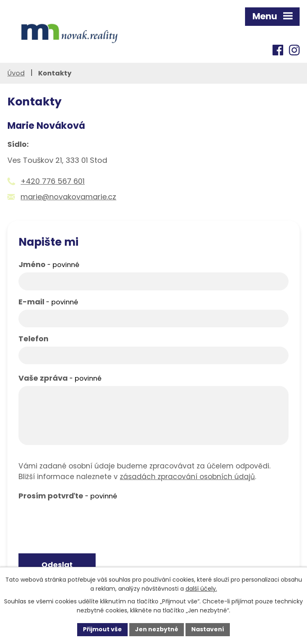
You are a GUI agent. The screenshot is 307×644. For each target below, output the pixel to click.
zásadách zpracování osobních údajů (187, 477)
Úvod (16, 73)
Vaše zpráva (60, 378)
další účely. (201, 589)
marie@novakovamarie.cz (68, 197)
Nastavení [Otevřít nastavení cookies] (208, 629)
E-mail (48, 302)
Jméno (49, 264)
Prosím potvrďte (68, 496)
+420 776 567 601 (53, 181)
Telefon (33, 339)
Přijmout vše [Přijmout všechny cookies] (102, 629)
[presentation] (81, 520)
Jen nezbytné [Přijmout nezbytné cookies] (157, 629)
